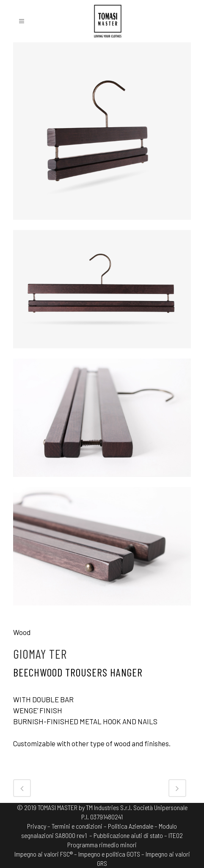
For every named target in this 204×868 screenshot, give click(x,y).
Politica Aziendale (131, 826)
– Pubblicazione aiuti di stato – (128, 835)
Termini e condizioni (77, 826)
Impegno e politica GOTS (109, 854)
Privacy (37, 826)
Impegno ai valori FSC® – (46, 854)
